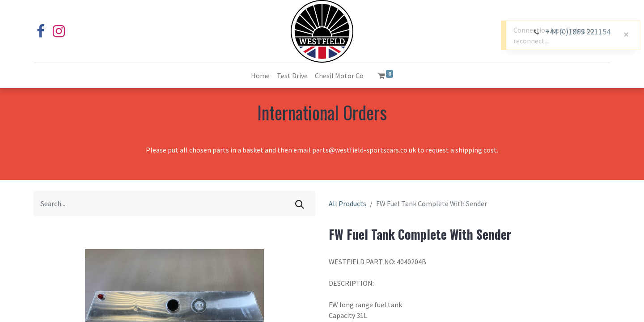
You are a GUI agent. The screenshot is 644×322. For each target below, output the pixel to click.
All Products (347, 203)
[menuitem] (260, 76)
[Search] (300, 203)
